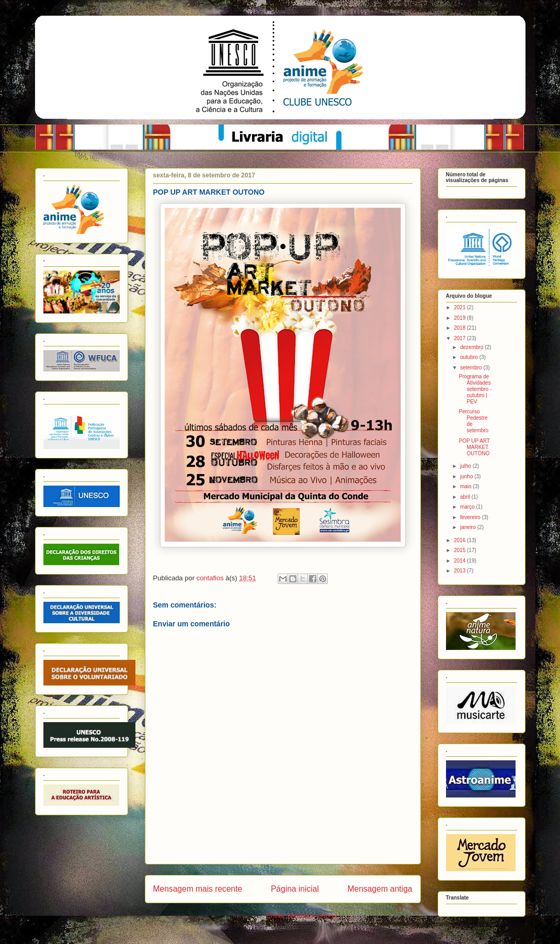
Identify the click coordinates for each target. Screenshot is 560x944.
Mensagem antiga (380, 889)
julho (466, 466)
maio (466, 486)
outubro (470, 357)
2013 (460, 571)
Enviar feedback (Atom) (302, 915)
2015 (460, 550)
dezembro (472, 347)
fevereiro (471, 517)
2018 (460, 328)
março (468, 507)
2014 (460, 561)
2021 (460, 307)
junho (467, 476)
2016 (460, 540)
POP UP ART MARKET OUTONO (475, 447)
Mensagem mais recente (198, 889)
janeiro (469, 527)
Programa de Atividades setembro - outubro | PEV (476, 389)
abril (466, 497)
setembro (472, 368)
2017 (460, 338)
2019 (460, 318)
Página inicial (295, 889)
